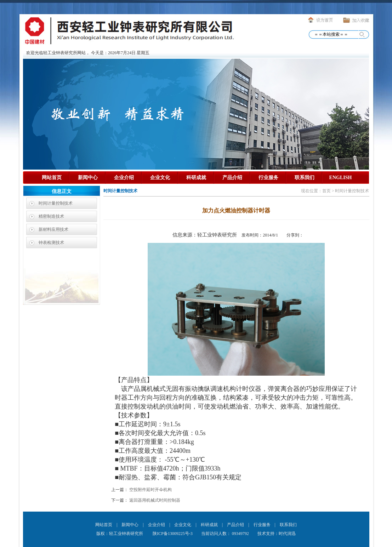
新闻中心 (88, 178)
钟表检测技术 (51, 243)
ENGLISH (341, 178)
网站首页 (52, 178)
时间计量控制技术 (56, 203)
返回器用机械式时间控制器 (155, 500)
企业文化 (160, 178)
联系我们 (305, 178)
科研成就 (196, 178)
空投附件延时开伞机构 (150, 490)
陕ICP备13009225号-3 (172, 534)
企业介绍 (124, 178)
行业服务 (268, 178)
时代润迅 (287, 534)
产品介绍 (232, 178)
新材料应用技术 (53, 229)
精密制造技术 (51, 216)
